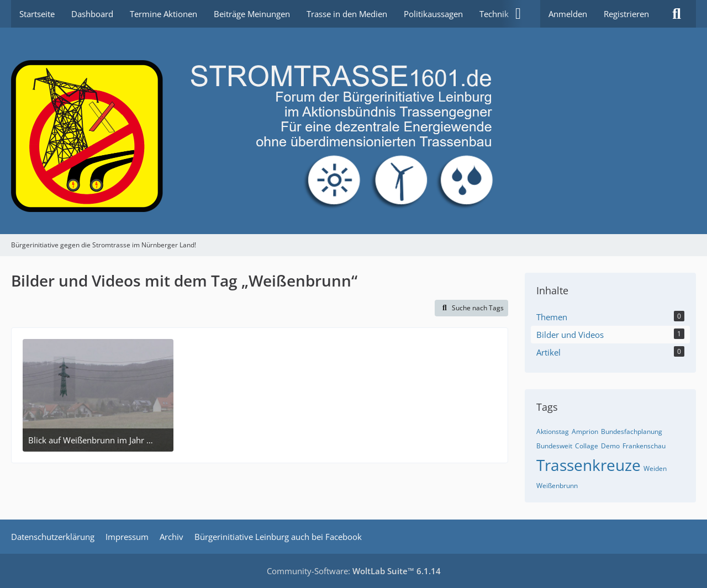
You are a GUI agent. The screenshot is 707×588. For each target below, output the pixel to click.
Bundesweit (554, 446)
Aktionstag (553, 431)
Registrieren (626, 14)
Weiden (655, 468)
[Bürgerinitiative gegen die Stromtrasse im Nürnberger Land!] (353, 131)
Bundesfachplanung (632, 431)
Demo (610, 446)
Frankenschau (644, 446)
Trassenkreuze (589, 465)
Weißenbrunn (557, 486)
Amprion (585, 431)
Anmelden (568, 14)
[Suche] (677, 14)
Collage (587, 446)
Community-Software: (354, 571)
